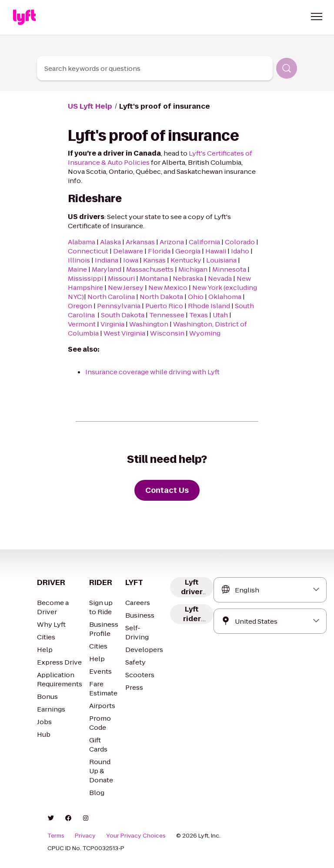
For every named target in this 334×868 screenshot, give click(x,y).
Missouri (121, 278)
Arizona (172, 242)
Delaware (128, 251)
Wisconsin (167, 333)
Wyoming (205, 333)
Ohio (196, 297)
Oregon (80, 306)
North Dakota (161, 297)
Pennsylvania (119, 306)
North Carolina (112, 297)
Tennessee (167, 315)
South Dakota (123, 315)
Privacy (85, 836)
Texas (199, 315)
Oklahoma (225, 297)
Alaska (110, 242)
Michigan (193, 269)
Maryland (107, 269)
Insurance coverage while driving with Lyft (152, 372)
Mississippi (85, 278)
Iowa (131, 260)
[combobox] (155, 68)
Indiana (107, 260)
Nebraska (188, 278)
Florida (159, 251)
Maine (77, 269)
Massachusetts (150, 269)
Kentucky (186, 260)
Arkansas (140, 242)
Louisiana (221, 260)
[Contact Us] (167, 490)
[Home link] (24, 17)
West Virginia (124, 333)
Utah (220, 315)
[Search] (287, 68)
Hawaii (216, 251)
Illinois (79, 260)
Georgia (188, 251)
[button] (317, 17)
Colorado (240, 242)
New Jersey (126, 288)
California (204, 242)
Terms (56, 836)
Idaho (240, 251)
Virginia (112, 324)
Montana (154, 278)
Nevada (220, 278)
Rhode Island (209, 306)
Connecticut (88, 251)
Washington (149, 324)
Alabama (82, 242)
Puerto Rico (164, 306)
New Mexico (168, 288)
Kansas (154, 260)
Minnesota (229, 269)
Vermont (82, 324)
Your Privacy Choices (136, 836)
